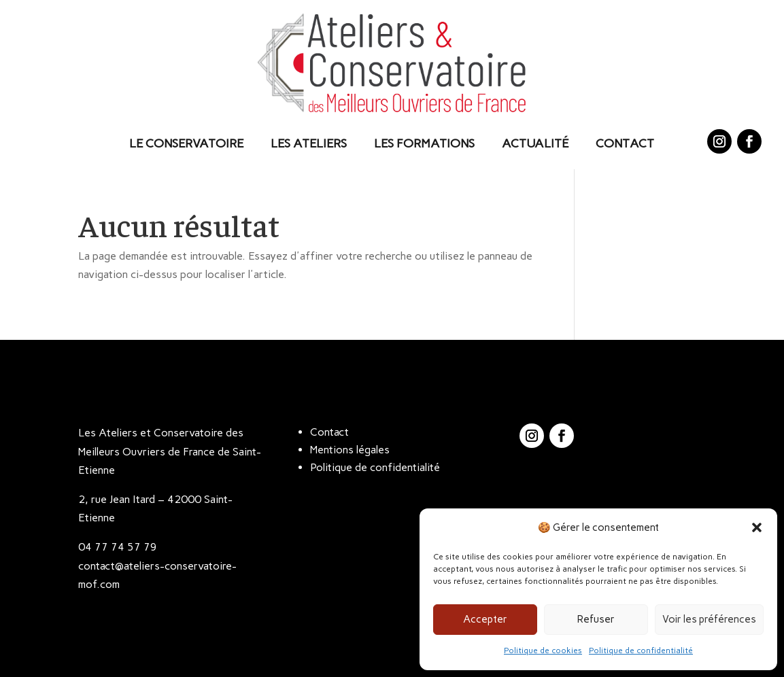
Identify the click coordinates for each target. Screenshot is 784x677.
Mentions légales (350, 450)
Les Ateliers (309, 143)
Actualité (535, 143)
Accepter (485, 619)
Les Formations (424, 143)
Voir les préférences (709, 619)
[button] (757, 527)
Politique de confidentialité (641, 650)
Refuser (596, 619)
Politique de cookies (543, 650)
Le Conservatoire (186, 143)
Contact (625, 143)
